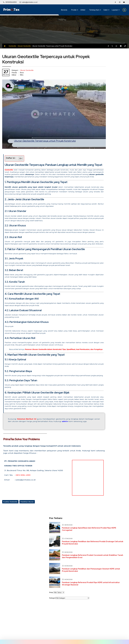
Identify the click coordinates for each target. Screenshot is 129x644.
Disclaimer (71, 634)
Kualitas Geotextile (10, 519)
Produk (73, 10)
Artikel (82, 10)
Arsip (92, 132)
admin (20, 436)
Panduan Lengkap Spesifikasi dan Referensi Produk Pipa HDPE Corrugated (114, 69)
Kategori (94, 138)
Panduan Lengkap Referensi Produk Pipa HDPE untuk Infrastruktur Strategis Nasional (114, 123)
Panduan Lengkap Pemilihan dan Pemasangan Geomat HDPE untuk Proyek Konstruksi (113, 109)
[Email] (28, 2)
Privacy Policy (81, 634)
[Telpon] (10, 2)
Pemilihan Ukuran (27, 519)
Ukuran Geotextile (24, 46)
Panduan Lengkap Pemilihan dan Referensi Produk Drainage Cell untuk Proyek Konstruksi (114, 82)
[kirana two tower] (72, 492)
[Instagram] (120, 2)
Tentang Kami (94, 10)
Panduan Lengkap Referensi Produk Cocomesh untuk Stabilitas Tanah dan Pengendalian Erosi (112, 96)
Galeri (105, 10)
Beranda (63, 10)
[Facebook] (115, 2)
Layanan (114, 10)
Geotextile (12, 46)
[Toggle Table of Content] (19, 146)
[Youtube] (124, 2)
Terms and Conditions (96, 634)
